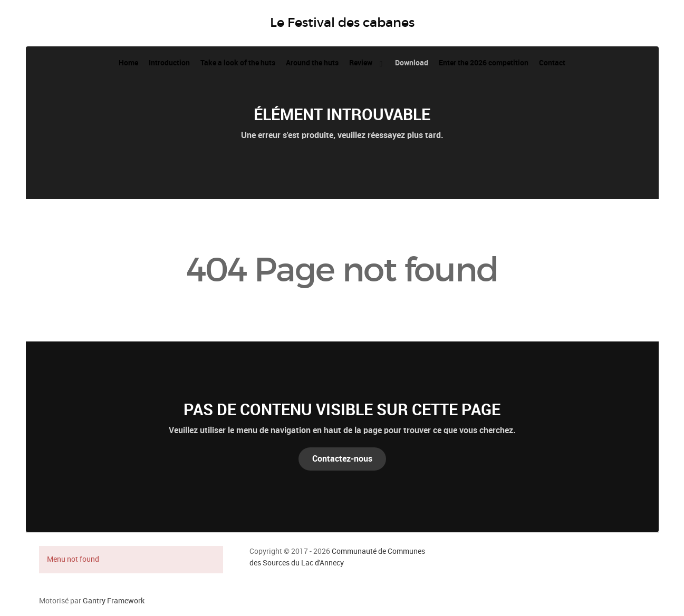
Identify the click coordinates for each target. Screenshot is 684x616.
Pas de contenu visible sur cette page (342, 409)
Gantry (114, 601)
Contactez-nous (342, 459)
